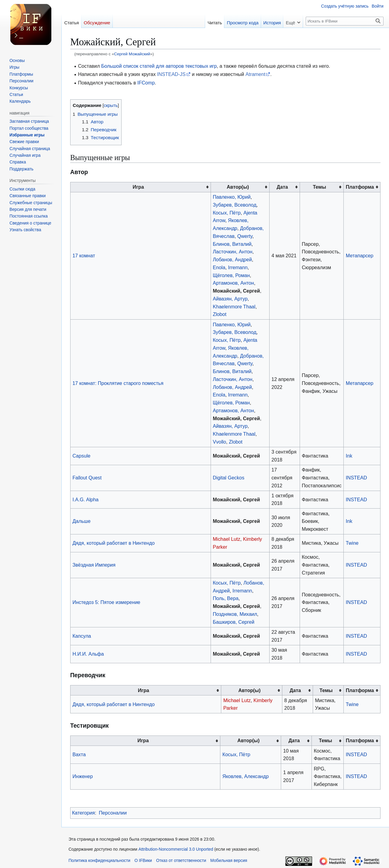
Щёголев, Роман (231, 275)
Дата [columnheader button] (282, 187)
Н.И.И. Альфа (88, 654)
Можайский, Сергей (236, 291)
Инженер (83, 776)
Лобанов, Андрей (232, 259)
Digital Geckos (229, 478)
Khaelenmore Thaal (234, 307)
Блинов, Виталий (232, 244)
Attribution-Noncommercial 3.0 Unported (176, 849)
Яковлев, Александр (246, 776)
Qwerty (245, 236)
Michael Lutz (226, 539)
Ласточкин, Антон (232, 252)
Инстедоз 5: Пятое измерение (106, 602)
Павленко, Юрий (232, 197)
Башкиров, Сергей (234, 622)
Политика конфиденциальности (99, 861)
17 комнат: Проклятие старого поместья (118, 383)
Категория (83, 813)
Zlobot (220, 314)
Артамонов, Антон (233, 283)
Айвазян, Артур (230, 299)
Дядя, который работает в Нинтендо (114, 543)
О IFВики (143, 861)
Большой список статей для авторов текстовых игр (159, 66)
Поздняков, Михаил (235, 614)
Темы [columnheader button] (319, 187)
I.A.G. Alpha (85, 499)
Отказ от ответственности (181, 861)
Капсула (82, 636)
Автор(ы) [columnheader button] (238, 187)
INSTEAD (356, 478)
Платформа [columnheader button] (360, 187)
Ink (349, 456)
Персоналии (113, 813)
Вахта (79, 754)
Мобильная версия (229, 861)
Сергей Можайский (132, 54)
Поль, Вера (225, 598)
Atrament (255, 74)
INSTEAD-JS (171, 74)
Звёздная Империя (94, 565)
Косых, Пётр (227, 213)
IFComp (146, 83)
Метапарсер (360, 256)
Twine (352, 543)
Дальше (81, 521)
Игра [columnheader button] (138, 187)
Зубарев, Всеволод (234, 205)
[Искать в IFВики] (345, 21)
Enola (219, 267)
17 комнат (84, 256)
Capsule (81, 456)
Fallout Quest (87, 478)
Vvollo (219, 442)
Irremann (238, 267)
